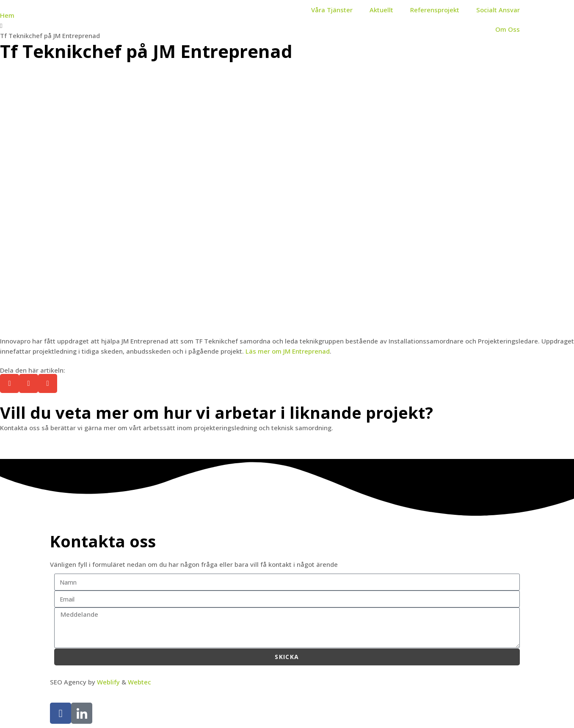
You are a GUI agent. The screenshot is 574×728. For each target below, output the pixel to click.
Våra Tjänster (332, 10)
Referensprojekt (435, 10)
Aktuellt (381, 10)
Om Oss (508, 29)
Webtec (139, 682)
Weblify (108, 682)
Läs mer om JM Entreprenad (288, 351)
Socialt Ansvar (498, 10)
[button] (10, 383)
